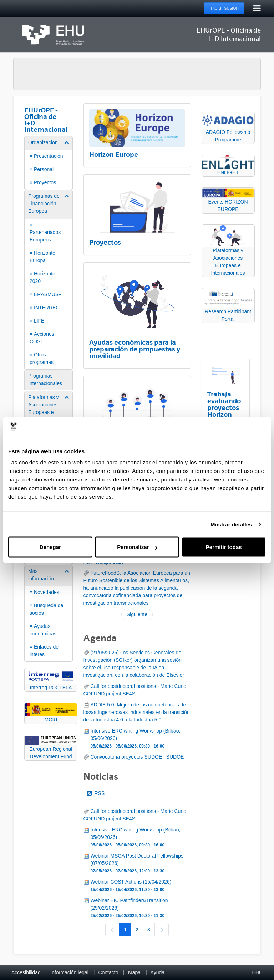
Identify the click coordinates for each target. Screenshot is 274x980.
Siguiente (137, 614)
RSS (96, 793)
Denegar (50, 547)
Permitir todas (224, 547)
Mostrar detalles (231, 524)
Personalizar (137, 547)
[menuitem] (49, 162)
